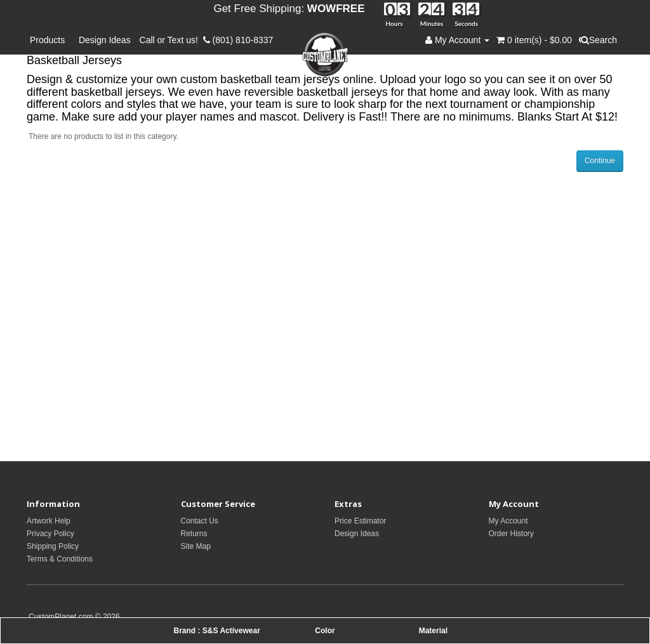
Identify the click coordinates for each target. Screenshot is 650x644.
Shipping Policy (53, 546)
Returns (194, 534)
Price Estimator (360, 521)
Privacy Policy (50, 534)
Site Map (196, 546)
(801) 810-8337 (238, 40)
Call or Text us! (171, 40)
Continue (600, 161)
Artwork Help (49, 521)
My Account (508, 521)
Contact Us (200, 521)
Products (50, 40)
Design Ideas (105, 40)
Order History (511, 534)
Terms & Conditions (60, 559)
